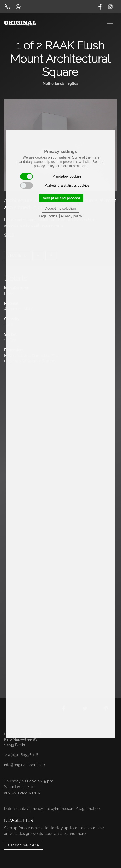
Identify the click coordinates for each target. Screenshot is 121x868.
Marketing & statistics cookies (55, 186)
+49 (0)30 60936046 (21, 755)
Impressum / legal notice (77, 809)
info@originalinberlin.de (24, 765)
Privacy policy (71, 216)
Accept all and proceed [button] (61, 198)
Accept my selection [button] (61, 208)
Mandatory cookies (51, 176)
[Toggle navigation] (111, 23)
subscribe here (23, 845)
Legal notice (48, 216)
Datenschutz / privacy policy (30, 809)
